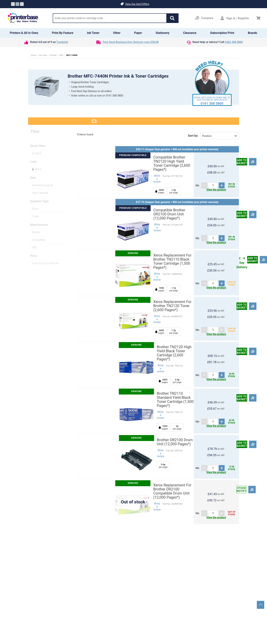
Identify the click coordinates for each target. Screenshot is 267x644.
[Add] (222, 185)
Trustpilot (62, 42)
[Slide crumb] (13, 4)
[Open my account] (235, 18)
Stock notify (241, 490)
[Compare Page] (204, 18)
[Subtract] (204, 185)
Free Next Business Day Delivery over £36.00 (131, 42)
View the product (216, 190)
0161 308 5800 (234, 42)
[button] (172, 18)
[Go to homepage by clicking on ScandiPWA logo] (23, 18)
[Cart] (258, 18)
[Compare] (253, 162)
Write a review (157, 179)
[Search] (110, 18)
